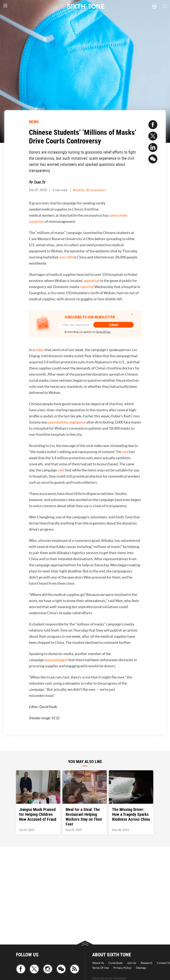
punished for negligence (67, 422)
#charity (79, 190)
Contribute (115, 963)
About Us (98, 963)
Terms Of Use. (103, 332)
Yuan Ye (39, 182)
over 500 (66, 257)
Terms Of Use (100, 968)
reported (87, 287)
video (40, 350)
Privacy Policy (122, 968)
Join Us (132, 963)
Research (146, 963)
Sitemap (141, 968)
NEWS (34, 122)
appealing (91, 281)
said (125, 452)
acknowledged (56, 660)
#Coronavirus (96, 190)
